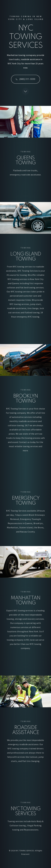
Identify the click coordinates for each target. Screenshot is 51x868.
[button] (26, 80)
